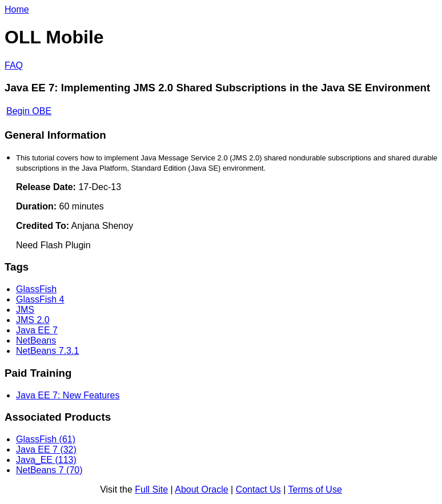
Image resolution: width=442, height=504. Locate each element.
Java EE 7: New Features (68, 395)
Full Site (151, 489)
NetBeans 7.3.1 (47, 351)
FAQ (14, 65)
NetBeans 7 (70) (49, 470)
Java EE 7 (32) (46, 449)
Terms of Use (315, 489)
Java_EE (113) (46, 460)
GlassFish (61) (46, 439)
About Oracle (201, 489)
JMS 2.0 (33, 320)
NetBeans (36, 340)
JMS (25, 310)
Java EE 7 (37, 330)
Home (17, 9)
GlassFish (36, 289)
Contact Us (258, 489)
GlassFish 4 (40, 299)
